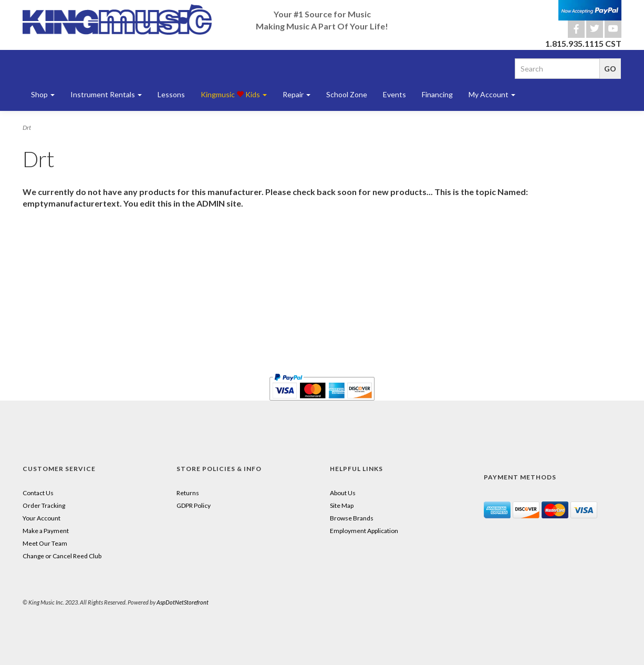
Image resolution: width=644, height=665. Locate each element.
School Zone (347, 94)
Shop (43, 94)
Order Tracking (44, 505)
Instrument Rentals (106, 94)
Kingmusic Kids (234, 94)
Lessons (171, 94)
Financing (437, 94)
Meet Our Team (45, 543)
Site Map (342, 505)
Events (394, 94)
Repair (297, 94)
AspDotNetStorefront (183, 602)
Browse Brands (352, 518)
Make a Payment (46, 531)
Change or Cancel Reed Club (62, 556)
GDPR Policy (194, 505)
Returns (188, 493)
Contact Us (38, 493)
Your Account (41, 518)
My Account (492, 94)
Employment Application (364, 531)
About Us (343, 493)
